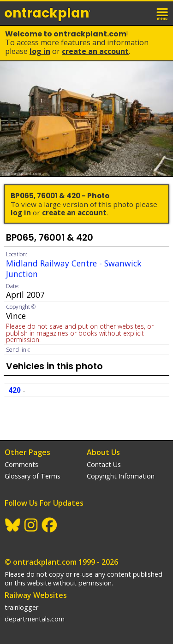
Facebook (50, 525)
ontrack (47, 13)
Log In (40, 51)
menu (163, 13)
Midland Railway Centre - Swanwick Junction (74, 269)
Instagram (31, 525)
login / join (143, 13)
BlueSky (13, 525)
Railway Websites (36, 595)
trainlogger (21, 607)
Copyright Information (121, 476)
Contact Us (104, 464)
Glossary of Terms (33, 476)
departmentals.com (35, 619)
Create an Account (95, 51)
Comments (21, 464)
